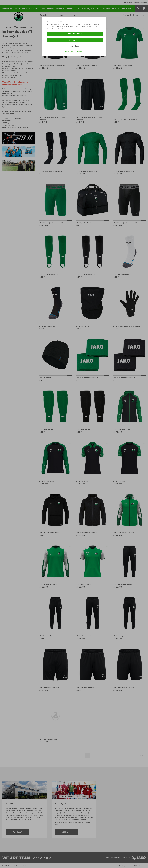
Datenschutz (69, 51)
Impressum (79, 51)
